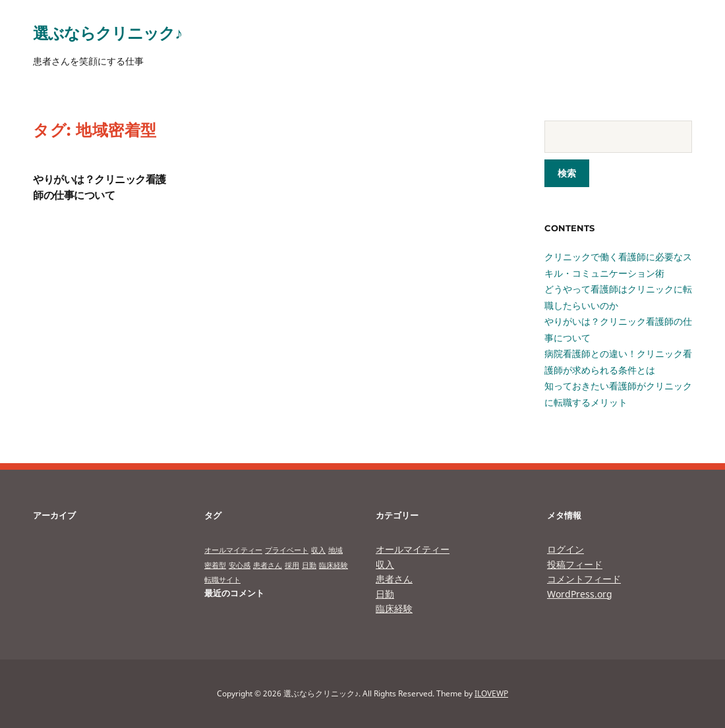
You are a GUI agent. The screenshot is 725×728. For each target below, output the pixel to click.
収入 (385, 564)
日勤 (385, 594)
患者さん (394, 579)
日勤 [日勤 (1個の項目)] (309, 565)
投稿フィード (575, 564)
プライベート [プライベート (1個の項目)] (287, 550)
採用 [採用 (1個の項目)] (292, 565)
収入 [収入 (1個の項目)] (318, 550)
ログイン (565, 549)
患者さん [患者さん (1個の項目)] (268, 565)
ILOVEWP (491, 693)
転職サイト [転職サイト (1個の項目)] (222, 580)
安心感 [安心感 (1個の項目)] (240, 565)
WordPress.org (580, 594)
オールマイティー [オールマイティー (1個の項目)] (233, 550)
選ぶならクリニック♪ (107, 33)
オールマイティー (413, 549)
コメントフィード (584, 579)
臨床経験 (394, 608)
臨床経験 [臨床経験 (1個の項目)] (333, 565)
